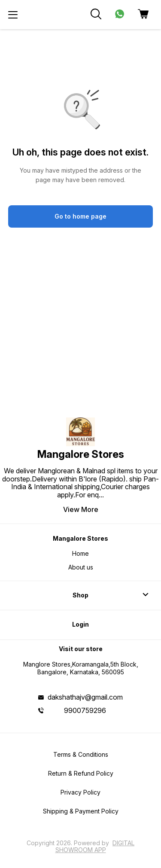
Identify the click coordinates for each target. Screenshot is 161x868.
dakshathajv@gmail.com (85, 697)
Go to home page (80, 216)
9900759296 (85, 710)
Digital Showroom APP (95, 846)
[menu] (13, 15)
